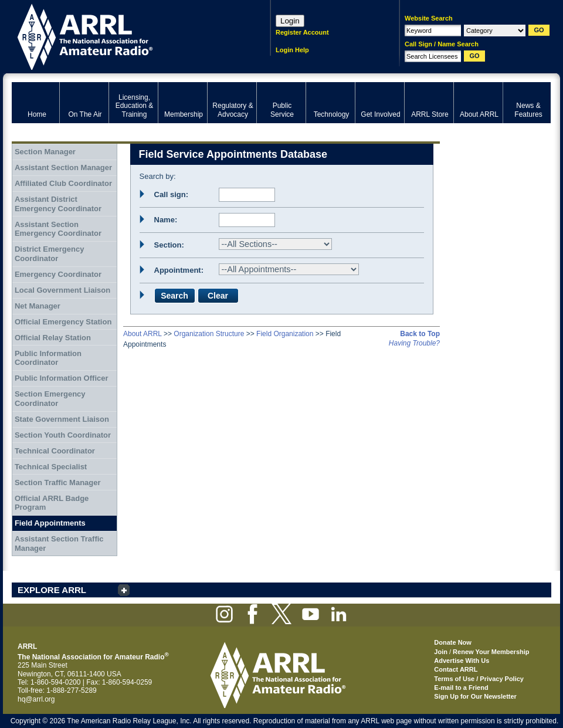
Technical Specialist (51, 467)
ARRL (126, 35)
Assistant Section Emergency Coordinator (58, 229)
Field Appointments (50, 523)
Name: (166, 220)
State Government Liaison (62, 419)
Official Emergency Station (63, 322)
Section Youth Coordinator (63, 435)
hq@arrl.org (36, 699)
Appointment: (179, 270)
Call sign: (172, 194)
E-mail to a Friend (461, 688)
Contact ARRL (456, 669)
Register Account (302, 32)
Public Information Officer (62, 378)
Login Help (292, 50)
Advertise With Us (462, 661)
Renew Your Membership (491, 652)
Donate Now (453, 642)
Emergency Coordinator (58, 274)
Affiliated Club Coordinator (63, 183)
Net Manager (38, 306)
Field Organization (285, 334)
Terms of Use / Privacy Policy (479, 679)
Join (441, 652)
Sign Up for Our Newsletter (475, 696)
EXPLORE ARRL (52, 590)
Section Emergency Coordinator (50, 399)
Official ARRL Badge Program (52, 503)
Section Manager (45, 152)
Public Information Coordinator (48, 358)
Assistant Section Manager (63, 167)
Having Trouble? (414, 343)
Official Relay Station (53, 338)
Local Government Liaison (62, 290)
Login (290, 21)
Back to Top (420, 334)
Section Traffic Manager (58, 482)
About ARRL (143, 334)
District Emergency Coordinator (50, 254)
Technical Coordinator (55, 451)
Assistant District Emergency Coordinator (58, 204)
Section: (169, 245)
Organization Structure (209, 334)
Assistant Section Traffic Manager (59, 544)
